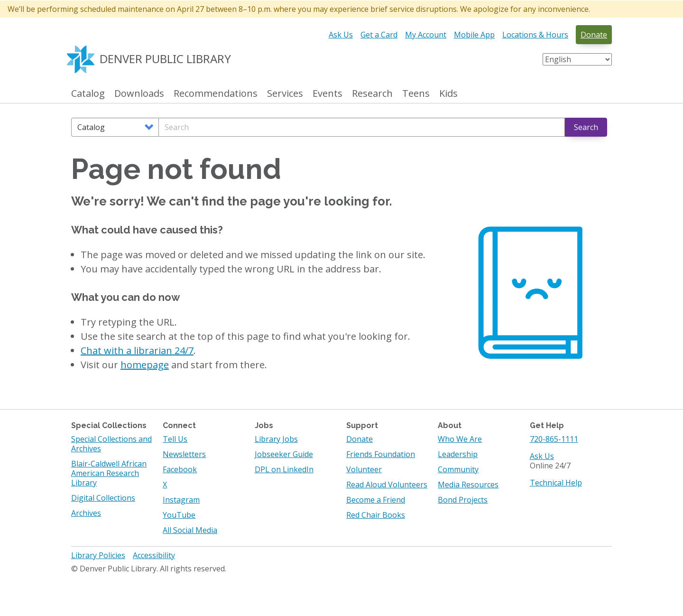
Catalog (88, 94)
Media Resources (468, 485)
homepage (145, 365)
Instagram (181, 500)
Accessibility (154, 555)
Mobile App (474, 35)
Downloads (139, 94)
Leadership (458, 454)
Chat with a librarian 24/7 (137, 350)
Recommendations (216, 94)
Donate (594, 35)
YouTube (179, 515)
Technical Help (556, 483)
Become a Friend (376, 500)
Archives (86, 513)
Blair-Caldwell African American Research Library (109, 473)
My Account (426, 35)
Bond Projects (463, 500)
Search (586, 127)
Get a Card (379, 35)
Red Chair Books (376, 515)
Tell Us (175, 439)
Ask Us (341, 35)
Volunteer (364, 469)
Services (285, 94)
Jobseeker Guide (284, 454)
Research (372, 94)
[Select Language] (577, 59)
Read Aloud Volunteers (387, 485)
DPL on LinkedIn (284, 469)
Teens (416, 94)
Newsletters (184, 454)
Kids (448, 94)
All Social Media (190, 530)
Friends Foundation (381, 454)
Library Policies (98, 555)
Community (458, 469)
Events (328, 94)
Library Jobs (276, 439)
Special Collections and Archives (111, 444)
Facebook (180, 469)
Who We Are (460, 439)
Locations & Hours (535, 35)
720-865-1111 (554, 439)
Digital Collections (103, 498)
